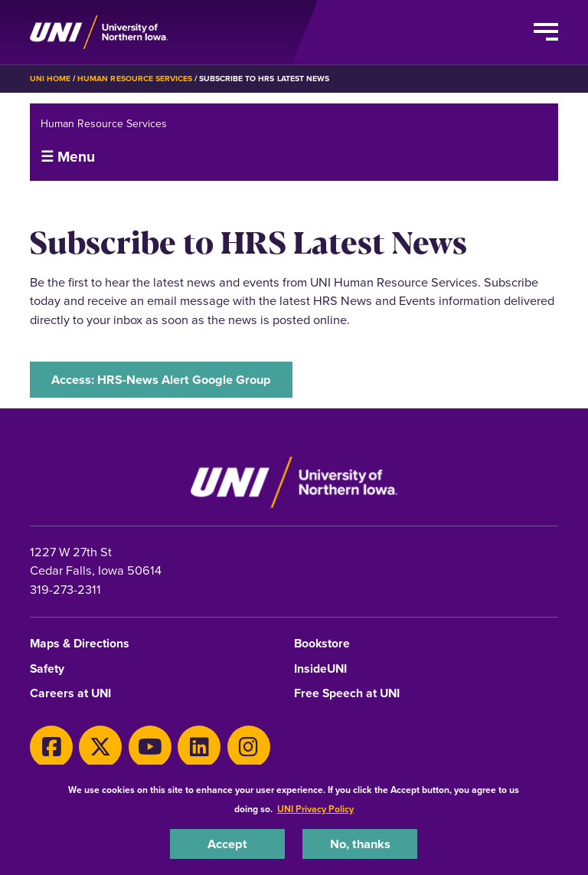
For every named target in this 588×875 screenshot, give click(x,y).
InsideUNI (320, 669)
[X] (100, 747)
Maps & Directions (80, 644)
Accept (227, 844)
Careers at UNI (70, 694)
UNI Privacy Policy (315, 809)
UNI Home (50, 79)
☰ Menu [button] (68, 156)
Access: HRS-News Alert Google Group (161, 379)
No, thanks (360, 844)
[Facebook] (51, 747)
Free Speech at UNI (347, 694)
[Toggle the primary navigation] (546, 32)
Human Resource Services (135, 79)
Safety (47, 669)
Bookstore (322, 644)
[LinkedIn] (199, 747)
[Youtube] (150, 747)
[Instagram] (249, 747)
